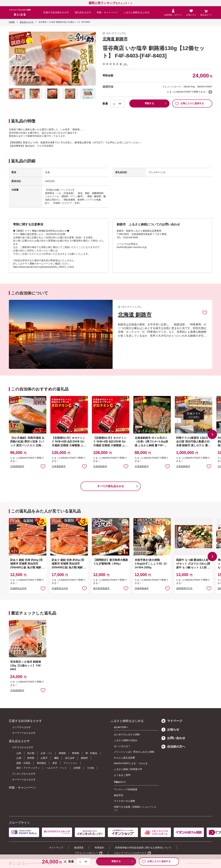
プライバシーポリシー (86, 853)
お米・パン (47, 753)
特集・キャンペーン (107, 12)
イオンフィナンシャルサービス (130, 853)
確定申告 (119, 795)
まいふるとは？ (122, 746)
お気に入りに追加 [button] (43, 466)
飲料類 (31, 758)
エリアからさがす (22, 727)
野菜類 (76, 753)
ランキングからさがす (24, 774)
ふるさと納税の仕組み (126, 740)
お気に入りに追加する (189, 104)
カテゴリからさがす (23, 747)
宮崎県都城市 (142, 588)
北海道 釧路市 (115, 39)
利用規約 (99, 848)
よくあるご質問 (122, 775)
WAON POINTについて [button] (210, 92)
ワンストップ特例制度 (126, 789)
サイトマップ (56, 848)
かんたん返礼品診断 (124, 758)
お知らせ (170, 730)
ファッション (70, 763)
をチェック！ (109, 3)
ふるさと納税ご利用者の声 (128, 769)
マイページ (172, 721)
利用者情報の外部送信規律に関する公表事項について (143, 848)
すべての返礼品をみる (111, 486)
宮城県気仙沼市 (18, 588)
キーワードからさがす (24, 733)
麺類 (56, 758)
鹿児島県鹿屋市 (101, 588)
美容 (55, 763)
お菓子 (44, 758)
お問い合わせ (173, 738)
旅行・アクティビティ (28, 768)
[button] (212, 434)
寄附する (149, 103)
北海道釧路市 (17, 466)
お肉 (19, 753)
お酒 (19, 758)
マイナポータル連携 (124, 801)
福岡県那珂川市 (184, 588)
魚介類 (31, 753)
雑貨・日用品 (23, 763)
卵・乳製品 (91, 753)
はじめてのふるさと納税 (127, 734)
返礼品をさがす (83, 12)
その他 (90, 768)
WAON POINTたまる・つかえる (131, 763)
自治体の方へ (173, 747)
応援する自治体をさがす (56, 12)
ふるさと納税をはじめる (137, 12)
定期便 (77, 768)
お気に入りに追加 (205, 312)
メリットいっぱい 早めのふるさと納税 (134, 752)
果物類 (62, 753)
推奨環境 (79, 848)
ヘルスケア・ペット (57, 768)
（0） (125, 64)
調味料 (84, 758)
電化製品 (41, 763)
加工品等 (70, 758)
